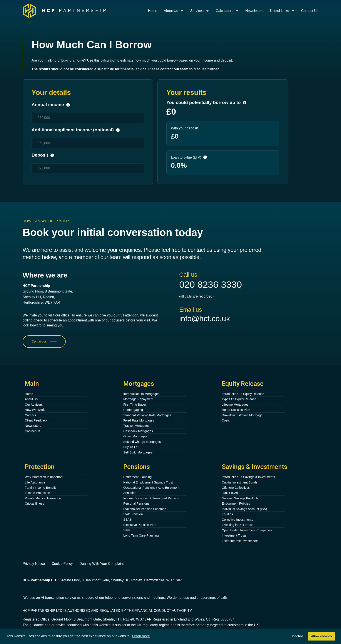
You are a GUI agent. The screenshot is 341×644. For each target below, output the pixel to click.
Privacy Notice (34, 564)
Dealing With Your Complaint (102, 564)
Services (200, 11)
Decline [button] (298, 636)
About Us (174, 11)
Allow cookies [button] (321, 636)
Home (153, 11)
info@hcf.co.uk (205, 319)
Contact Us (310, 11)
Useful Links (282, 11)
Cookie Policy (62, 564)
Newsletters (254, 11)
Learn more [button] (141, 636)
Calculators (227, 11)
